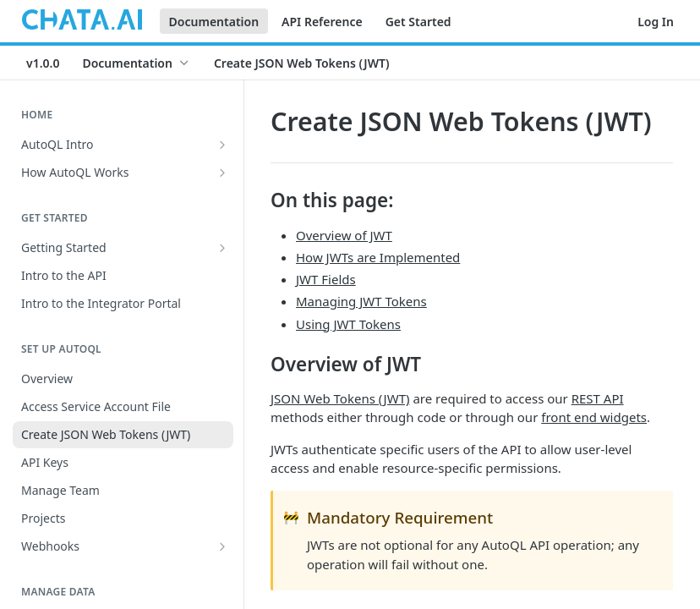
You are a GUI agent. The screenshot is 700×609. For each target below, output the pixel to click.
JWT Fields (326, 279)
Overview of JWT (344, 235)
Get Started (418, 22)
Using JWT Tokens (348, 324)
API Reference (322, 22)
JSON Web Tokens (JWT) (340, 398)
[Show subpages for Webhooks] (222, 546)
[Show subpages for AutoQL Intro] (222, 145)
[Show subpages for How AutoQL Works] (222, 173)
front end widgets (594, 417)
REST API (598, 398)
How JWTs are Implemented (378, 257)
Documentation (214, 22)
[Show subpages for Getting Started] (222, 248)
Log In (656, 22)
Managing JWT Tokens (361, 301)
